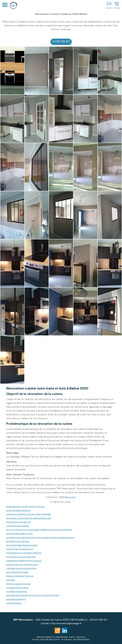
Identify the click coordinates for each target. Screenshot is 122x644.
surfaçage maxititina (16, 599)
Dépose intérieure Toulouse (20, 576)
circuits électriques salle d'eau (21, 557)
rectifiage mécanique (17, 591)
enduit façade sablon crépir (20, 534)
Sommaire (81, 637)
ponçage (10, 580)
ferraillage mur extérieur (18, 541)
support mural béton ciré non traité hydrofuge (29, 514)
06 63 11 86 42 (98, 620)
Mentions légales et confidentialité (52, 637)
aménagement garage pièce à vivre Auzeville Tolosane (33, 595)
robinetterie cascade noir (19, 522)
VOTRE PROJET (61, 41)
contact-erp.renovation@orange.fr (61, 623)
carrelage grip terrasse (17, 588)
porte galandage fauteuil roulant (22, 545)
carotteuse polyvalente (18, 526)
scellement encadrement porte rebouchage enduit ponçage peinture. (40, 537)
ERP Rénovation (68, 497)
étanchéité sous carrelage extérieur (24, 553)
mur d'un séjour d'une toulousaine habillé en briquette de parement (39, 530)
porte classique (14, 603)
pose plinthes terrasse (17, 572)
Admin (72, 637)
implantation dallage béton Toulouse (24, 561)
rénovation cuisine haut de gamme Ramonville (29, 518)
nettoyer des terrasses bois (20, 549)
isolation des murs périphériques (22, 564)
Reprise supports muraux (18, 584)
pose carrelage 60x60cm (19, 510)
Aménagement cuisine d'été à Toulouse (25, 507)
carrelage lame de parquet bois (21, 568)
